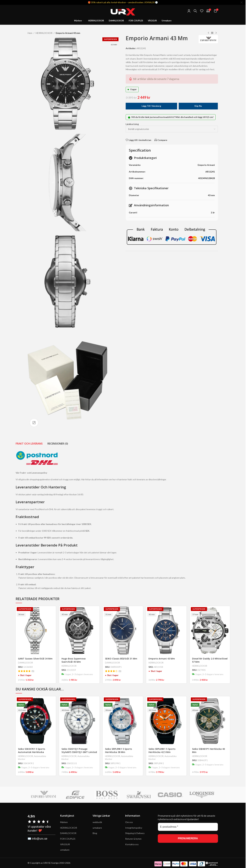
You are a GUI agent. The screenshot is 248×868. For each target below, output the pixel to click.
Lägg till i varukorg (151, 106)
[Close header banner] (242, 2)
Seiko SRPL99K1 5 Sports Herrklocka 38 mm (118, 750)
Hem (30, 33)
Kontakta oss (132, 844)
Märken (64, 822)
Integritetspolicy (134, 828)
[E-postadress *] (188, 827)
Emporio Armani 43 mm (162, 659)
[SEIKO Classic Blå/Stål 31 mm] (123, 631)
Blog (95, 833)
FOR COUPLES (68, 839)
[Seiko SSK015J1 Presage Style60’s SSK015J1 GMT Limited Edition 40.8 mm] (79, 721)
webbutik (97, 822)
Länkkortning (132, 124)
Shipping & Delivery (135, 833)
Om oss (129, 822)
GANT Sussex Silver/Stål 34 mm (35, 659)
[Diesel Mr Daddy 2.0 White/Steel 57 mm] (210, 631)
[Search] (195, 11)
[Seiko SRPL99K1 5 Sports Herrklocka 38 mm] (123, 721)
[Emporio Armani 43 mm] (166, 631)
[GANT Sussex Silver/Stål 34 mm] (36, 631)
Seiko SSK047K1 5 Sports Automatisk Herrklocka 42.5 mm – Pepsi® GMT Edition (35, 752)
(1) (33, 671)
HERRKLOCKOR (44, 33)
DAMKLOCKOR (25, 663)
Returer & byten (133, 839)
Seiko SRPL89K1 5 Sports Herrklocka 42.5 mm (162, 750)
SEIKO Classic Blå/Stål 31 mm (121, 659)
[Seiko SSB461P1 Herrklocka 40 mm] (210, 721)
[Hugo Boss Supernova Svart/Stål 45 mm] (79, 631)
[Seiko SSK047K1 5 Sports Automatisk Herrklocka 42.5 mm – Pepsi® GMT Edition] (36, 721)
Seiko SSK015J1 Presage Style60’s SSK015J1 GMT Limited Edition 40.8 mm (79, 752)
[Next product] (216, 33)
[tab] (29, 444)
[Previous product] (208, 33)
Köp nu (198, 106)
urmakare (65, 850)
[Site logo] (123, 10)
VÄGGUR (65, 844)
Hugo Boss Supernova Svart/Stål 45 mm (74, 660)
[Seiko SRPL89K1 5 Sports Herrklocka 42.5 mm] (166, 721)
